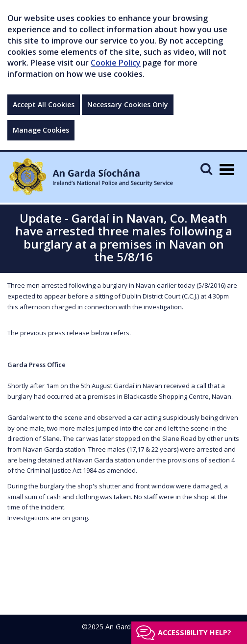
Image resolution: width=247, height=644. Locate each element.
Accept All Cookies (44, 104)
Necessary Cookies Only (128, 104)
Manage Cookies (41, 130)
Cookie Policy (116, 63)
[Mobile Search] (206, 169)
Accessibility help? (195, 632)
